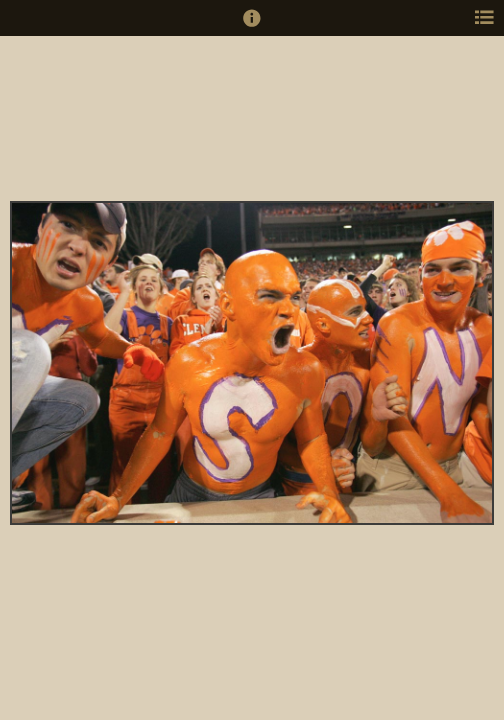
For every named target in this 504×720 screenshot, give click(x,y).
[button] (252, 27)
